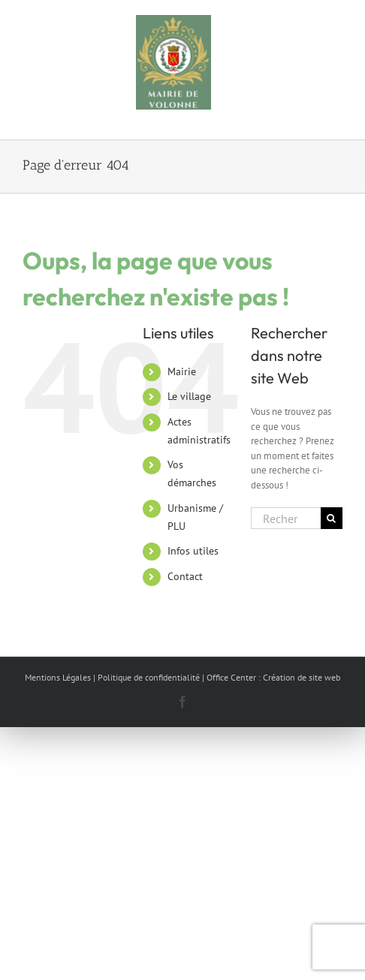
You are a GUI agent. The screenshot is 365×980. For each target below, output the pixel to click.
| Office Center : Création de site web (271, 677)
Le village (189, 396)
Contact (185, 576)
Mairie (182, 371)
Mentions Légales (58, 677)
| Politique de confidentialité (146, 677)
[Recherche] (332, 518)
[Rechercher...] (286, 518)
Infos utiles (193, 551)
